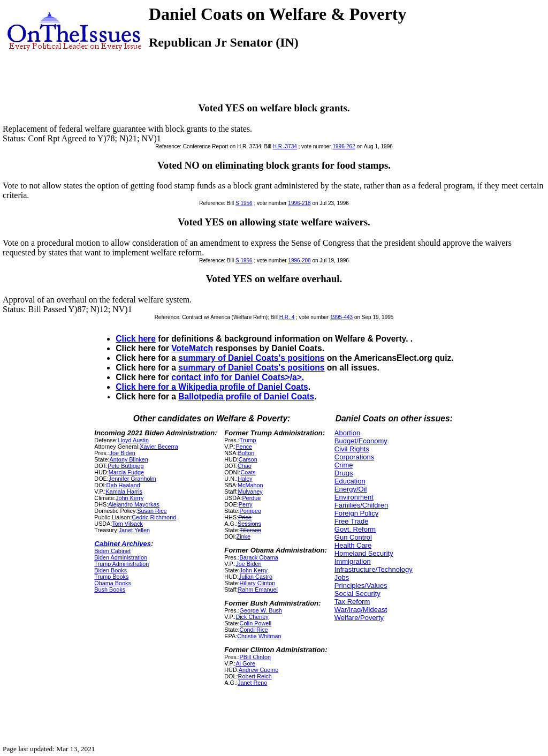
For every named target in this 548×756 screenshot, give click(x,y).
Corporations (354, 457)
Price (245, 517)
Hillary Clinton (258, 583)
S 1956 (244, 203)
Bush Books (110, 589)
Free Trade (352, 521)
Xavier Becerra (159, 447)
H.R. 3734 (285, 146)
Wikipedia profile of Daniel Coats (243, 387)
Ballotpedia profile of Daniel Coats (246, 396)
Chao (245, 466)
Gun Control (353, 537)
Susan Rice (152, 511)
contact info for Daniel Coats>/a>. (238, 377)
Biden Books (111, 570)
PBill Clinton (255, 657)
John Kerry (130, 498)
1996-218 (299, 203)
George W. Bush (261, 610)
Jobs (342, 577)
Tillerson (251, 530)
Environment (354, 497)
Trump (248, 440)
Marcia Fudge (126, 472)
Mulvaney (250, 492)
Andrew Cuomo (259, 670)
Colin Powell (256, 623)
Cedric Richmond (154, 517)
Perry (246, 504)
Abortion (347, 433)
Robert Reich (255, 676)
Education (350, 481)
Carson (248, 459)
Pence (244, 447)
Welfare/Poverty (359, 618)
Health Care (353, 545)
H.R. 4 (287, 317)
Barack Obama (259, 557)
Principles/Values (361, 585)
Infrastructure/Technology (374, 569)
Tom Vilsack (127, 524)
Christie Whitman (259, 636)
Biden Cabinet (112, 551)
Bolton (246, 453)
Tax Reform (352, 602)
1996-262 (344, 146)
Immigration (353, 561)
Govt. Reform (355, 529)
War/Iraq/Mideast (361, 610)
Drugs (344, 473)
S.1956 (244, 260)
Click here (136, 339)
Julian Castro (256, 577)
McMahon (250, 485)
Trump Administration (121, 564)
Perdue (251, 498)
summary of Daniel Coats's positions (251, 358)
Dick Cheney (252, 617)
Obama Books (113, 583)
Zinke (243, 536)
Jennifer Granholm (132, 479)
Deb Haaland (123, 485)
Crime (344, 465)
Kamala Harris (124, 492)
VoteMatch (192, 348)
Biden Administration (121, 557)
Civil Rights (352, 449)
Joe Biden (123, 453)
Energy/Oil (351, 489)
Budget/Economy (361, 441)
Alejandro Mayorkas (134, 504)
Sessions (249, 524)
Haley (245, 479)
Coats (248, 472)
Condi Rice (254, 630)
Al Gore (245, 663)
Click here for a (147, 387)
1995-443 (341, 317)
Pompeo (250, 511)
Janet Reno (252, 683)
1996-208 (299, 260)
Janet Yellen (134, 530)
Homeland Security (364, 553)
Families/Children (361, 505)
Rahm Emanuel (258, 589)
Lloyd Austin (133, 440)
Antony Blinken (129, 459)
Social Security (357, 594)
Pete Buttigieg (125, 466)
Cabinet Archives (123, 544)
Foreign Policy (356, 513)
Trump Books (111, 577)
